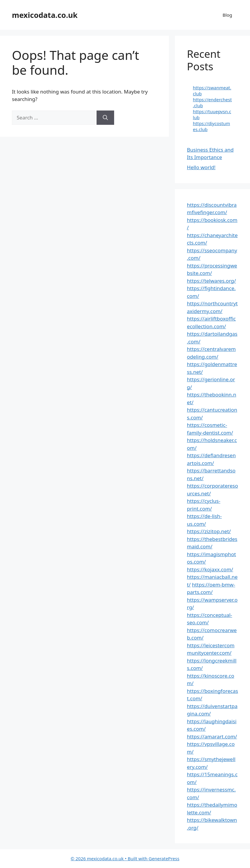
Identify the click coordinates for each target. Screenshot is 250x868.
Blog (227, 15)
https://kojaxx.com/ (210, 569)
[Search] (105, 118)
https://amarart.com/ (212, 736)
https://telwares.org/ (211, 281)
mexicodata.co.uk (45, 15)
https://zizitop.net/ (209, 531)
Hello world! (201, 167)
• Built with (110, 858)
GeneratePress (164, 858)
